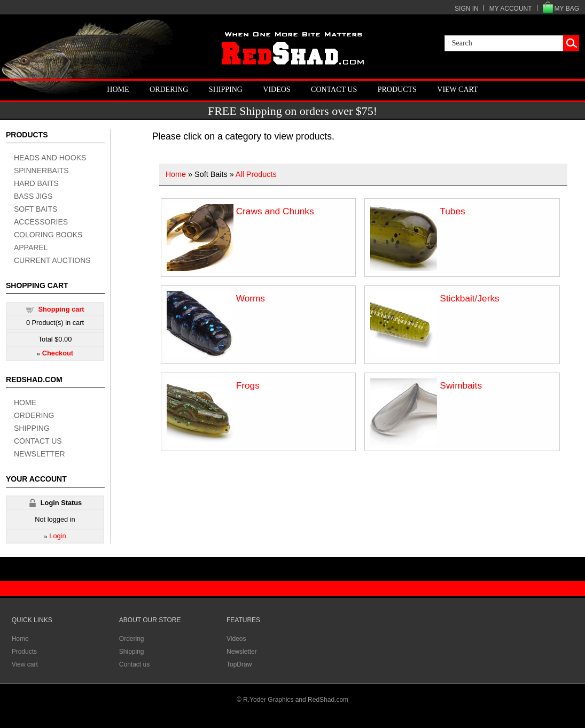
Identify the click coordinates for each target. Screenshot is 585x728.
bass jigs (33, 196)
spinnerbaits (41, 171)
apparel (31, 247)
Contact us (334, 90)
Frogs (248, 385)
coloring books (48, 235)
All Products (256, 174)
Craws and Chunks (275, 211)
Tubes (452, 211)
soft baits (36, 209)
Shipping (226, 90)
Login (57, 536)
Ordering (169, 90)
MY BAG (567, 9)
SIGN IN (467, 9)
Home (118, 90)
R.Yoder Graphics (268, 700)
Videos (276, 90)
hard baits (36, 183)
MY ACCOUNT (511, 9)
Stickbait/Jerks (469, 298)
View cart (457, 90)
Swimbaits (461, 385)
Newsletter (40, 454)
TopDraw (239, 664)
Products (397, 90)
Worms (251, 298)
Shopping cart (61, 309)
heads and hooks (50, 158)
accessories (41, 222)
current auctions (52, 260)
